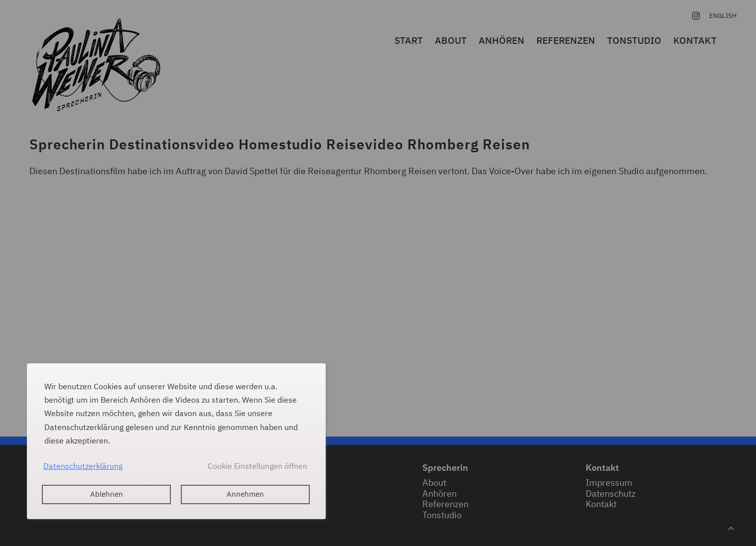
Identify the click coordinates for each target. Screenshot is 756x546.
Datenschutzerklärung (83, 466)
